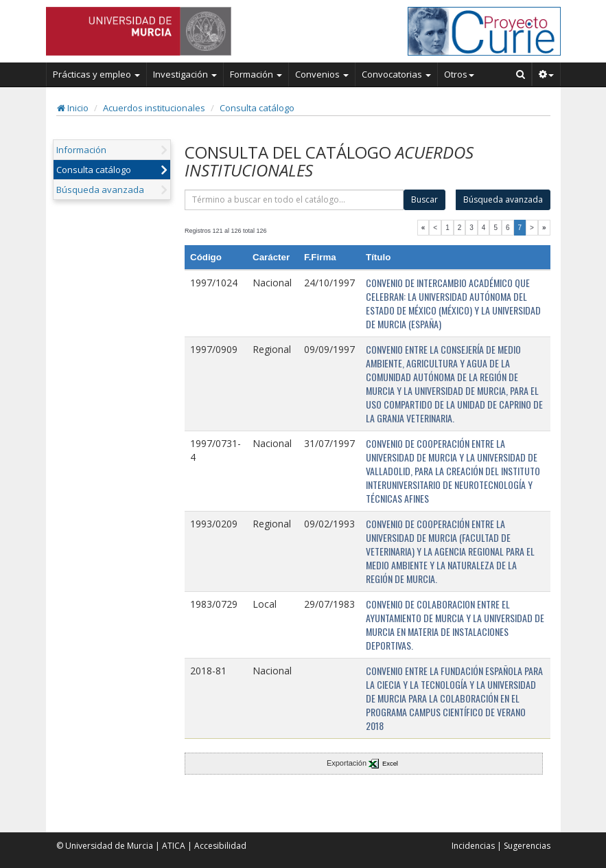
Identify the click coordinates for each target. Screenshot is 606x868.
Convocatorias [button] (396, 74)
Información (81, 150)
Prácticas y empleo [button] (96, 74)
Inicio (73, 108)
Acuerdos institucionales (154, 108)
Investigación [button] (185, 74)
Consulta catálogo (257, 108)
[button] (547, 74)
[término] (294, 200)
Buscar (424, 199)
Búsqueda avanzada (100, 190)
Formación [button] (256, 74)
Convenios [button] (322, 74)
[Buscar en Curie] (521, 74)
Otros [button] (459, 74)
